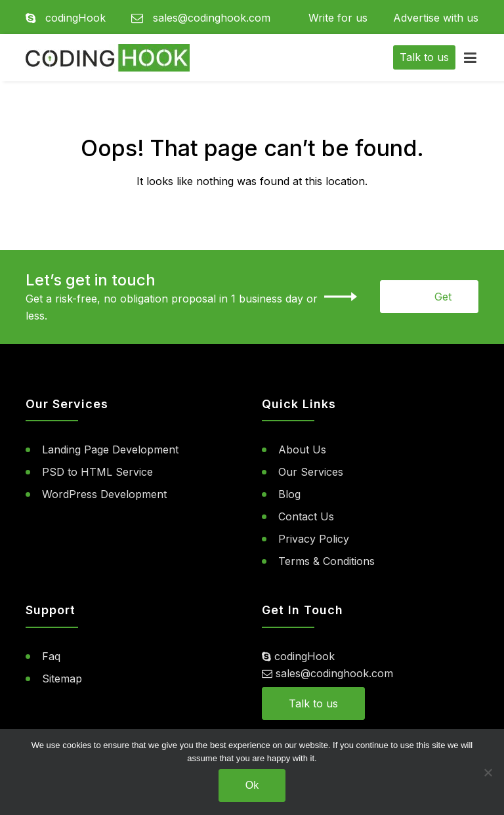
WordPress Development (104, 494)
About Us (302, 449)
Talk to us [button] (424, 57)
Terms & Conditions (326, 561)
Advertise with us (436, 18)
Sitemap (62, 679)
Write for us (338, 18)
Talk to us (313, 703)
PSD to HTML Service (97, 472)
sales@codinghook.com (201, 18)
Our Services (311, 472)
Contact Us (306, 516)
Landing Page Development (110, 449)
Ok (252, 785)
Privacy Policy (314, 539)
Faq (51, 656)
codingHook (66, 18)
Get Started (433, 302)
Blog (289, 494)
